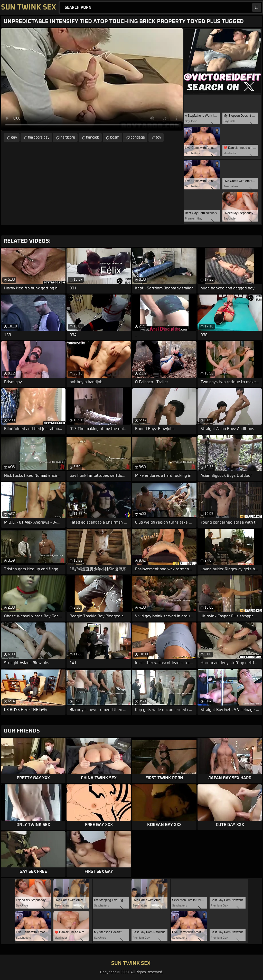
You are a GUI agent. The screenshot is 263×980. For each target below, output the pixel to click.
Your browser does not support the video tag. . (92, 79)
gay (14, 138)
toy (158, 138)
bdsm (115, 138)
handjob (93, 138)
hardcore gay (39, 138)
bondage (138, 138)
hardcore (68, 138)
